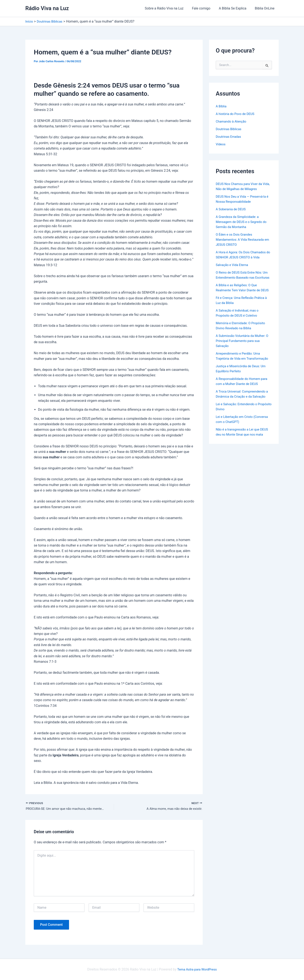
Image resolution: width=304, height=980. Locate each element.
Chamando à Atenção (232, 121)
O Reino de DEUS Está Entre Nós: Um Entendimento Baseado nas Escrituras (243, 277)
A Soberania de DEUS (232, 209)
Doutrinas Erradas (229, 137)
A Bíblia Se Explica (235, 8)
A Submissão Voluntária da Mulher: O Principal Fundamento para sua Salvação (244, 351)
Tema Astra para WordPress (197, 969)
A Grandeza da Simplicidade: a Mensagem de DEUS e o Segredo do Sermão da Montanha (243, 222)
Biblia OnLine (265, 8)
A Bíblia (221, 106)
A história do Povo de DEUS (236, 114)
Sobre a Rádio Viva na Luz (170, 8)
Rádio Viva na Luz (47, 8)
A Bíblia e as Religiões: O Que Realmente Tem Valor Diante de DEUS (239, 295)
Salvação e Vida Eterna (233, 265)
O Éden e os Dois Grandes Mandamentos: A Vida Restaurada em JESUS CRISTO (241, 240)
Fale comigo (205, 8)
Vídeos (221, 144)
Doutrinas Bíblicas (229, 129)
